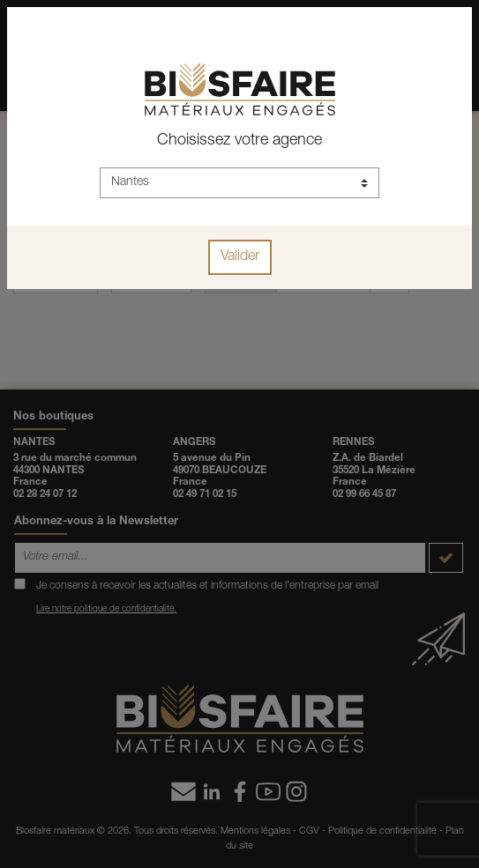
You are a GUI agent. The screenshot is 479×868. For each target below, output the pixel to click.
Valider (240, 257)
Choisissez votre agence (239, 141)
